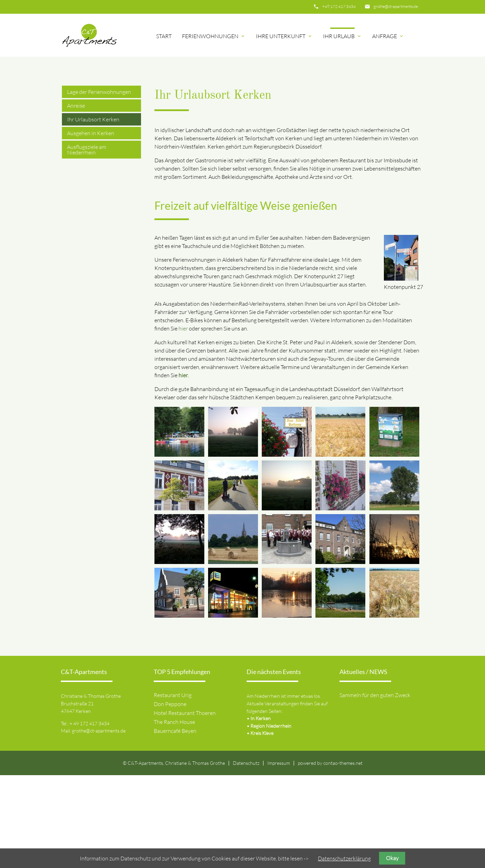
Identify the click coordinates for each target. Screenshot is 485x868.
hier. (184, 468)
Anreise (76, 198)
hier (183, 421)
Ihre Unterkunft (284, 36)
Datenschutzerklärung (344, 858)
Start (164, 36)
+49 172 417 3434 (339, 6)
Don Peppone (170, 797)
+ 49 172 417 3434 (89, 816)
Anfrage (388, 36)
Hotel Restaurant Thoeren (185, 806)
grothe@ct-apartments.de (396, 6)
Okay (392, 858)
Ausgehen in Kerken (91, 226)
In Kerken (261, 811)
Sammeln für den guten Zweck (375, 788)
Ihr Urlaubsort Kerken (93, 212)
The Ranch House (174, 815)
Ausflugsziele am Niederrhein (87, 242)
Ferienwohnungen (214, 36)
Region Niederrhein (271, 819)
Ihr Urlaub (342, 36)
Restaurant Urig (173, 788)
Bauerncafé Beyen (175, 824)
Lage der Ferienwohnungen (99, 185)
